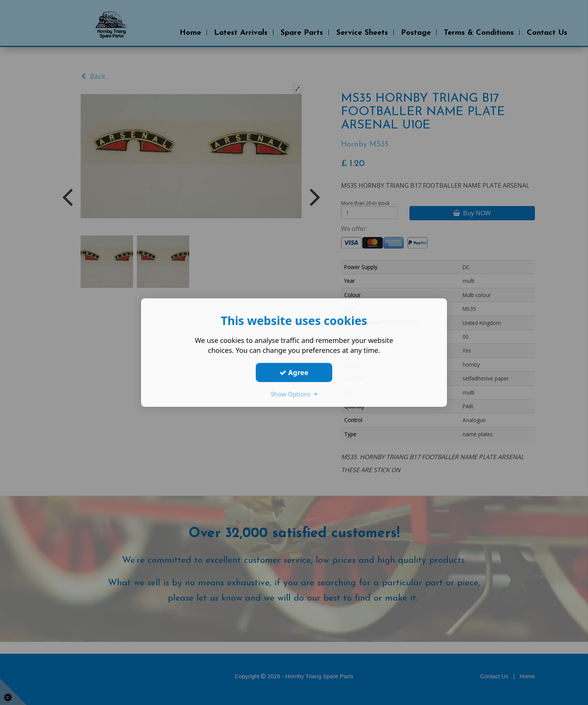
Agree (294, 372)
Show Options (294, 394)
